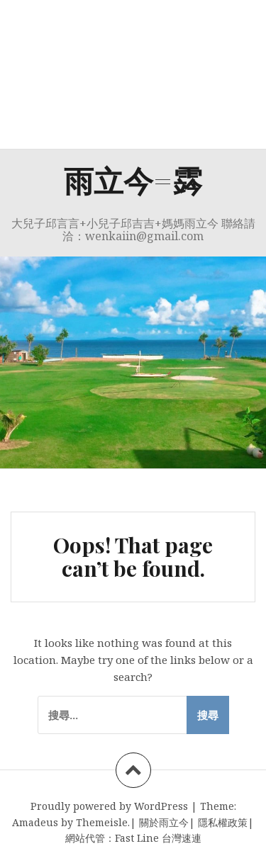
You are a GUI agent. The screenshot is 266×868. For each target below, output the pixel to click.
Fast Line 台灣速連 (158, 838)
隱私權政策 (223, 822)
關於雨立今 (164, 822)
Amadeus (35, 822)
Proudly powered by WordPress (109, 806)
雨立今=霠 (133, 180)
